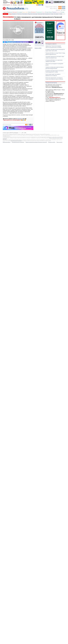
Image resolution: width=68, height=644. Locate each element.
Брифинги (14, 14)
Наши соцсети (59, 642)
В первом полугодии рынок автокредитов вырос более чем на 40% (55, 50)
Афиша (51, 12)
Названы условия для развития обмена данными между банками (55, 68)
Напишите (20, 119)
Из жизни (56, 14)
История (47, 12)
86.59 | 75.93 (61, 10)
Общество (30, 14)
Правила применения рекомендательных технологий (36, 642)
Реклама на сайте (52, 642)
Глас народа (19, 12)
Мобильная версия (7, 642)
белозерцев (9, 125)
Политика (19, 14)
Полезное (54, 12)
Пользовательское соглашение (18, 642)
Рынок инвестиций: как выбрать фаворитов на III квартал (53, 75)
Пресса (43, 12)
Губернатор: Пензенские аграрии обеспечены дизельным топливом (53, 47)
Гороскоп (59, 12)
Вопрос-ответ (25, 12)
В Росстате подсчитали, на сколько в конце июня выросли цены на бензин (54, 78)
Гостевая (63, 12)
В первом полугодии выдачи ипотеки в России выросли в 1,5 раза (55, 71)
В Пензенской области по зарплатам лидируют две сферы (54, 61)
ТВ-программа (39, 12)
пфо (6, 125)
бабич (4, 125)
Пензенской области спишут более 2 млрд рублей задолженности (55, 54)
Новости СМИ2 (38, 48)
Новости (5, 12)
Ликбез (29, 12)
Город (10, 14)
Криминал (48, 14)
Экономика (25, 14)
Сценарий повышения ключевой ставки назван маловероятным (55, 57)
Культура (35, 14)
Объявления (10, 12)
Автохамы (15, 12)
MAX (23, 120)
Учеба (61, 14)
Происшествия (41, 14)
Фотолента (33, 12)
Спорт (52, 14)
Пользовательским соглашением (16, 641)
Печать (32, 40)
